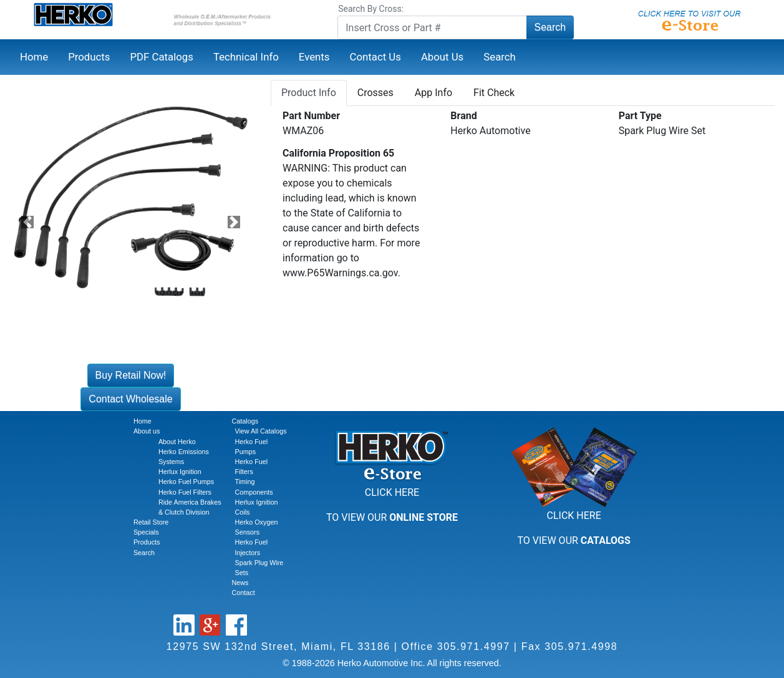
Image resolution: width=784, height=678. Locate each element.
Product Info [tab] (309, 93)
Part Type (640, 116)
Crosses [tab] (375, 93)
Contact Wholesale (130, 399)
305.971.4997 (474, 647)
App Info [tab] (433, 93)
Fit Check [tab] (494, 93)
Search (550, 27)
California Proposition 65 (338, 153)
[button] (27, 222)
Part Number (311, 116)
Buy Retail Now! (131, 375)
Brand (463, 116)
